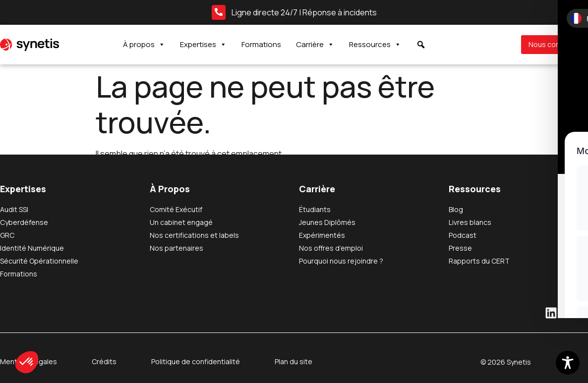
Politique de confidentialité (196, 361)
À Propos (170, 189)
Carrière (315, 45)
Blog (456, 209)
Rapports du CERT (479, 261)
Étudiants (315, 209)
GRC (7, 235)
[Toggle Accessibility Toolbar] (568, 363)
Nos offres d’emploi (331, 248)
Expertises (203, 45)
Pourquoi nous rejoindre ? (341, 261)
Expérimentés (322, 235)
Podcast (463, 235)
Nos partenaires (176, 248)
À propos (144, 45)
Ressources (375, 45)
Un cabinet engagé (181, 222)
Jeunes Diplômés (327, 222)
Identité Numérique (32, 248)
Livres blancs (470, 222)
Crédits (104, 361)
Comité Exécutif (176, 209)
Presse (460, 248)
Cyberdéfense (24, 222)
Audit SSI (14, 209)
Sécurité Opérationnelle (39, 261)
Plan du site (294, 361)
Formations (261, 44)
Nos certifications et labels (194, 235)
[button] (27, 362)
